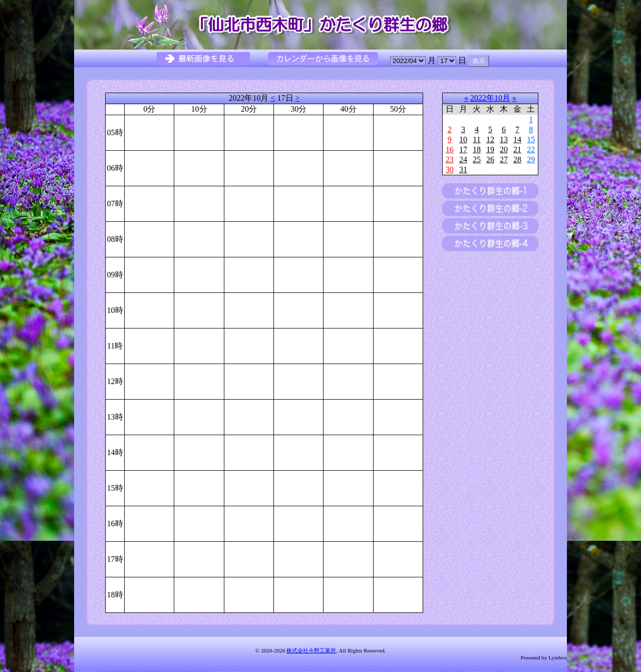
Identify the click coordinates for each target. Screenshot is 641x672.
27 (504, 159)
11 (476, 139)
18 (477, 149)
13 (504, 139)
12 (490, 139)
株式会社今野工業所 (311, 650)
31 (463, 170)
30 (450, 170)
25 (477, 159)
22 (531, 149)
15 (531, 139)
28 (517, 159)
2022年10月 (490, 98)
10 (463, 139)
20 (504, 149)
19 (490, 149)
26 (490, 159)
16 (450, 149)
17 (463, 149)
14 (517, 139)
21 (517, 149)
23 (450, 159)
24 (463, 159)
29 (531, 159)
